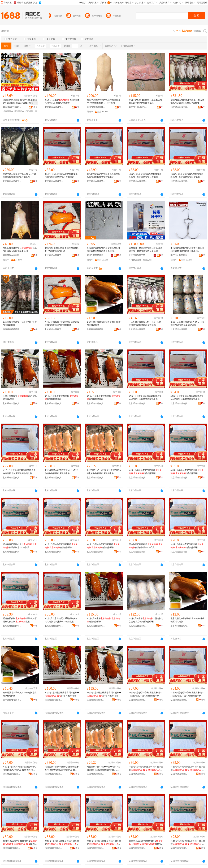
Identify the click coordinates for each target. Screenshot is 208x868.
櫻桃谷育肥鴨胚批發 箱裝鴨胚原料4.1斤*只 (20, 546)
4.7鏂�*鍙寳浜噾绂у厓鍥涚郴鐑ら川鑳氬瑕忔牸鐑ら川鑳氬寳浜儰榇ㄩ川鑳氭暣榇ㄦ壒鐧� (187, 694)
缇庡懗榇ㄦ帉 (31, 111)
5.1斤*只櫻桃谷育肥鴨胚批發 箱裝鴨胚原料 (145, 472)
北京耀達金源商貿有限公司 (54, 107)
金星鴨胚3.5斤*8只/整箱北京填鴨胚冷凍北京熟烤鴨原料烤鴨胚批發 (104, 472)
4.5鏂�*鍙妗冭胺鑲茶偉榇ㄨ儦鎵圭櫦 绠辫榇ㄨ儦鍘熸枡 (62, 842)
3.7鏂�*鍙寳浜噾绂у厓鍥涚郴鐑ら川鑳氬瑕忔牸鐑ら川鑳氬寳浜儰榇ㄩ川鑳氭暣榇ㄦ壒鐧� (19, 768)
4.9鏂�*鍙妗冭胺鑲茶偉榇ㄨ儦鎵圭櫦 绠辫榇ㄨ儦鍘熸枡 (104, 842)
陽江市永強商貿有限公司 (180, 255)
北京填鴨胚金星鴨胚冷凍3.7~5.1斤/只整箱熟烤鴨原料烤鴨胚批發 (62, 472)
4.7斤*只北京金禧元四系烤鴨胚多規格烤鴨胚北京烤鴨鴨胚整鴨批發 (187, 398)
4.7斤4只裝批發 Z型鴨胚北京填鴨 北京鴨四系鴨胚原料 (62, 101)
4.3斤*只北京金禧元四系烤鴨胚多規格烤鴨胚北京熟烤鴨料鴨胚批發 (61, 620)
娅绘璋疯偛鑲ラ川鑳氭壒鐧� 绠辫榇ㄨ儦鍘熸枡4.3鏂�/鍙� (146, 842)
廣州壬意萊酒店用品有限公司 (96, 255)
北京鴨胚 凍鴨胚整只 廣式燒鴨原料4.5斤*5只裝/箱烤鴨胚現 (62, 250)
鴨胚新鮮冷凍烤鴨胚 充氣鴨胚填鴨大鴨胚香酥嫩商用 (20, 250)
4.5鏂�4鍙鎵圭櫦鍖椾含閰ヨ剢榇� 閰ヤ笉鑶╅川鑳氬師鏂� (104, 694)
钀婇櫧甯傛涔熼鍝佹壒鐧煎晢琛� (12, 107)
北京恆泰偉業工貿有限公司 (138, 255)
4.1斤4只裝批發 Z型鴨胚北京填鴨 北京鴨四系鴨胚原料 (146, 620)
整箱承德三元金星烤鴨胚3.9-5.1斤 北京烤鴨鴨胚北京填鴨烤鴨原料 (19, 175)
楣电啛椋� (8, 111)
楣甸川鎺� (19, 111)
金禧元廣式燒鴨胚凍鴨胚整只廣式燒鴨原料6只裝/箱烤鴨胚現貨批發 (187, 101)
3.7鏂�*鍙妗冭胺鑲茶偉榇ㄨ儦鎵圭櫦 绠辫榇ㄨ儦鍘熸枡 (188, 842)
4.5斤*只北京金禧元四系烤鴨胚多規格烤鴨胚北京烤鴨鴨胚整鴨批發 (145, 398)
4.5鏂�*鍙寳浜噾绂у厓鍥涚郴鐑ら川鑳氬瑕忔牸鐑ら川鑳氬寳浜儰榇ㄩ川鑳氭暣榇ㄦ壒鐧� (145, 694)
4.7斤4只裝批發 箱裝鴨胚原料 (103, 620)
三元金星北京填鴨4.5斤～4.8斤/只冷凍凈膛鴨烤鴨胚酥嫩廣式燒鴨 (145, 324)
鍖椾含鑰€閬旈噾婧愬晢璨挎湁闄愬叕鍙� (54, 700)
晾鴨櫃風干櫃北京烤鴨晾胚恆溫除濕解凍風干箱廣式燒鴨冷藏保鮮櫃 (145, 250)
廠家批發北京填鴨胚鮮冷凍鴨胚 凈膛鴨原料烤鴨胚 (20, 324)
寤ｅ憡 (34, 103)
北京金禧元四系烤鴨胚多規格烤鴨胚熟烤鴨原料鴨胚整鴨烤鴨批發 (103, 175)
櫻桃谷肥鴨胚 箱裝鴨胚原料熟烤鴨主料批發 (20, 620)
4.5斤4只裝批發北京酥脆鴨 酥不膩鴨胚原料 (103, 398)
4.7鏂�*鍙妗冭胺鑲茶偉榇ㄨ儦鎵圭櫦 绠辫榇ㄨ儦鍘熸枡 (188, 768)
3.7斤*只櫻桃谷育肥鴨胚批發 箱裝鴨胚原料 (187, 546)
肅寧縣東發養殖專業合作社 (12, 329)
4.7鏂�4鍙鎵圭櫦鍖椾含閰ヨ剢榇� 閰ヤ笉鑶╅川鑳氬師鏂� (62, 694)
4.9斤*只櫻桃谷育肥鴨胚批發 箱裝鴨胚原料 (103, 546)
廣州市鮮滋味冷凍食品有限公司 (96, 107)
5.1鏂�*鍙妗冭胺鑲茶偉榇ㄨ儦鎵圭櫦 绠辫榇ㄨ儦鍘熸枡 (146, 768)
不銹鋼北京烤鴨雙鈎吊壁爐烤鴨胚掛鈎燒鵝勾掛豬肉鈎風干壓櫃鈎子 (103, 250)
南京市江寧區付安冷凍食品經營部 (138, 107)
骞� (35, 107)
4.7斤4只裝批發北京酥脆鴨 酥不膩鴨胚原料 (61, 398)
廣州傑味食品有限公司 (12, 255)
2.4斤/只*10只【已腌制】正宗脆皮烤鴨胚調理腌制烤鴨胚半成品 (145, 101)
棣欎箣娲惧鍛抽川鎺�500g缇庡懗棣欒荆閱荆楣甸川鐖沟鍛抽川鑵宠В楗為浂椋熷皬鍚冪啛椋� (20, 102)
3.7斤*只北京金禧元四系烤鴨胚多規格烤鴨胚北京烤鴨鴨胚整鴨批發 (19, 472)
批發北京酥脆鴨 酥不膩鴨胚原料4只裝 (20, 398)
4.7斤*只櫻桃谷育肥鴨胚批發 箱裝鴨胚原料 (187, 472)
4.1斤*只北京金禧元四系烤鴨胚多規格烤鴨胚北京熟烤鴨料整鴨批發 (61, 175)
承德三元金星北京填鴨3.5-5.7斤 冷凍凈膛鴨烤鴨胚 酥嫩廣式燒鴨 (187, 324)
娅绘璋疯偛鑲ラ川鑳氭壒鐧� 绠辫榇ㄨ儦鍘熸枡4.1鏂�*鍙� (20, 842)
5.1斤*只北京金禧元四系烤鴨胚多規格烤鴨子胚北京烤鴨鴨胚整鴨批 (145, 175)
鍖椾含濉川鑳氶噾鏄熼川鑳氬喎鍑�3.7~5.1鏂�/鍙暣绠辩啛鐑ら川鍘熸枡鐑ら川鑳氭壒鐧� (62, 768)
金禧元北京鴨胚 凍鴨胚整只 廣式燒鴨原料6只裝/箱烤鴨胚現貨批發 (62, 324)
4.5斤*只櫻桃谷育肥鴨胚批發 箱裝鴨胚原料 (61, 546)
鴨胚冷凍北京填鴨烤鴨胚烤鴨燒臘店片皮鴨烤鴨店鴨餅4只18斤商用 (103, 101)
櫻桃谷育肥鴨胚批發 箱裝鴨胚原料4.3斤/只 (146, 546)
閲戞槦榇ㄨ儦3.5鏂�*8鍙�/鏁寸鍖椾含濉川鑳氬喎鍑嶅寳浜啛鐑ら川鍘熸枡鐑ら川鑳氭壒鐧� (103, 768)
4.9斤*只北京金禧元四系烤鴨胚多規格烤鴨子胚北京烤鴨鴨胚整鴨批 (187, 175)
